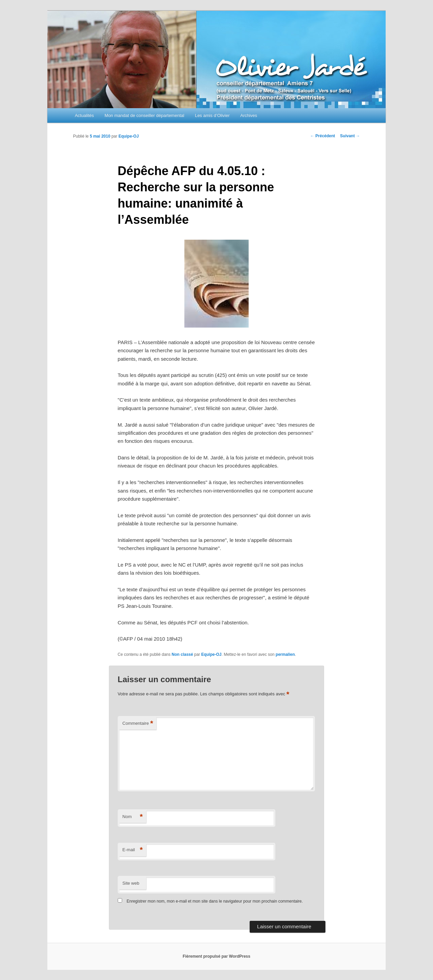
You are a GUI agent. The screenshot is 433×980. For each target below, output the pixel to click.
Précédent (323, 136)
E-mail (133, 850)
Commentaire (138, 724)
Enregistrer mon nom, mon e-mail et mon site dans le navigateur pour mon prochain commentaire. (215, 901)
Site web (131, 883)
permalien (285, 654)
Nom (133, 817)
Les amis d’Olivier (212, 115)
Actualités (84, 115)
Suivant (350, 136)
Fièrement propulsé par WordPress (216, 956)
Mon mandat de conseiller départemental (144, 115)
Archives (249, 115)
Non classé (182, 654)
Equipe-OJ (129, 136)
